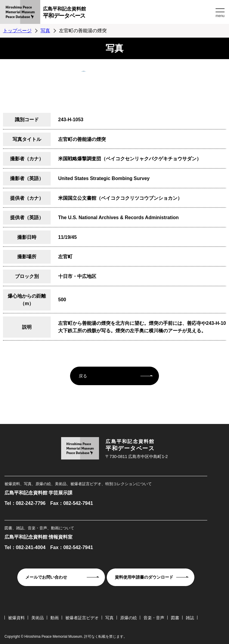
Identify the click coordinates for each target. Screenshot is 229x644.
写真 (45, 31)
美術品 (38, 618)
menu (220, 16)
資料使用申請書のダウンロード (144, 577)
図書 (175, 618)
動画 (55, 618)
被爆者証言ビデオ (82, 618)
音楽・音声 (154, 618)
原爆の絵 (129, 618)
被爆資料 (16, 618)
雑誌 (190, 618)
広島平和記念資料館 (129, 13)
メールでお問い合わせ (46, 577)
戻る (83, 376)
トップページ (17, 31)
